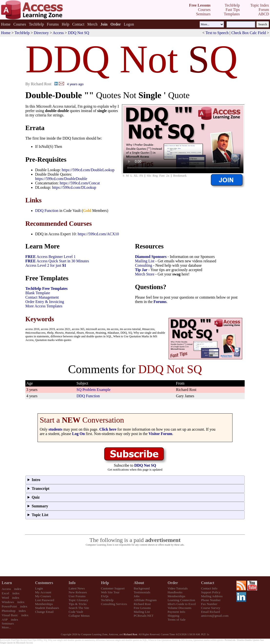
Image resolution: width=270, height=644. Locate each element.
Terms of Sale (177, 620)
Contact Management (42, 297)
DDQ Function (47, 211)
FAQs (105, 596)
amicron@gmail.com (215, 616)
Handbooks (175, 592)
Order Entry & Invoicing (45, 302)
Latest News (77, 588)
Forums (53, 24)
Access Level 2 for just (46, 265)
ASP (5, 620)
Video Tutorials (178, 588)
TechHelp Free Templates (46, 289)
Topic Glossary (79, 600)
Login (39, 588)
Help (65, 24)
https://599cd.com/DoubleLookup (88, 170)
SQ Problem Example (94, 390)
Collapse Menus (79, 616)
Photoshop (9, 611)
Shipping (174, 616)
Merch (92, 24)
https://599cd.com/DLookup (74, 187)
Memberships (44, 604)
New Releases (78, 592)
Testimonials (142, 592)
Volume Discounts (180, 608)
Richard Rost (142, 604)
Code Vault (76, 612)
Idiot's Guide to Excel (182, 604)
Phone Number (211, 600)
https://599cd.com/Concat (80, 183)
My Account (43, 592)
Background (142, 588)
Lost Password (45, 600)
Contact (78, 24)
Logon (129, 24)
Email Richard (210, 612)
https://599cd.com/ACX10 (98, 234)
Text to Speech (217, 33)
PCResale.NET (144, 616)
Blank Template (38, 293)
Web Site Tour (110, 592)
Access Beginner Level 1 (50, 257)
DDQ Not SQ (79, 33)
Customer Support (113, 588)
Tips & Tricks (78, 604)
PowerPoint (9, 606)
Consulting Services (114, 604)
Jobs (137, 596)
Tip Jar (141, 270)
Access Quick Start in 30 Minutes (57, 261)
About (139, 583)
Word (5, 598)
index (18, 589)
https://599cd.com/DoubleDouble (61, 179)
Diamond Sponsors (151, 257)
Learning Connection (181, 600)
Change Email (44, 612)
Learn (7, 583)
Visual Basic (10, 615)
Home (6, 24)
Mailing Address (212, 596)
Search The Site (79, 608)
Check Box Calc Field (249, 33)
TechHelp (36, 24)
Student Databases (47, 608)
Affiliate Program (145, 600)
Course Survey (211, 608)
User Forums (77, 596)
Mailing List (145, 261)
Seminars (8, 623)
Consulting (144, 265)
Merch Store (145, 274)
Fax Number (209, 604)
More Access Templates (44, 306)
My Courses (43, 596)
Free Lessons (142, 608)
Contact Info (209, 588)
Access (58, 33)
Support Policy (211, 592)
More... (6, 627)
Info (72, 583)
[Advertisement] (135, 561)
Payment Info (176, 612)
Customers (44, 583)
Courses (20, 24)
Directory (41, 33)
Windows (8, 602)
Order (173, 583)
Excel (5, 593)
